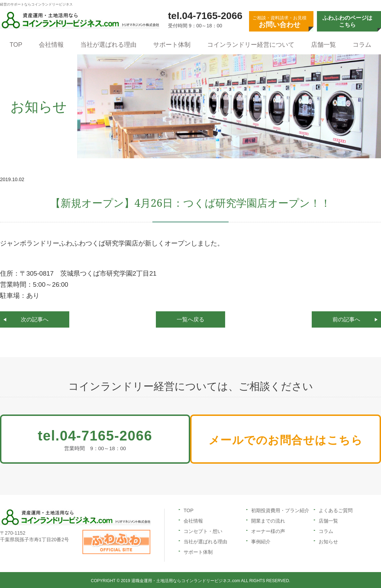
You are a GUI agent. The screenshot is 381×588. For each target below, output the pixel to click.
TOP (16, 45)
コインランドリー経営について (251, 45)
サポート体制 (172, 45)
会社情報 (51, 45)
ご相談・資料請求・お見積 (280, 22)
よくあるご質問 (336, 509)
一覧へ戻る (190, 319)
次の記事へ (35, 319)
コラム (362, 45)
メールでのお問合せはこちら (292, 441)
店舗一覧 (324, 45)
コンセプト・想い (203, 530)
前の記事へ (346, 319)
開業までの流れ (268, 519)
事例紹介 (261, 540)
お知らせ (328, 540)
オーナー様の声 (268, 530)
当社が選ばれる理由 (108, 45)
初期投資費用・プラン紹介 (280, 509)
